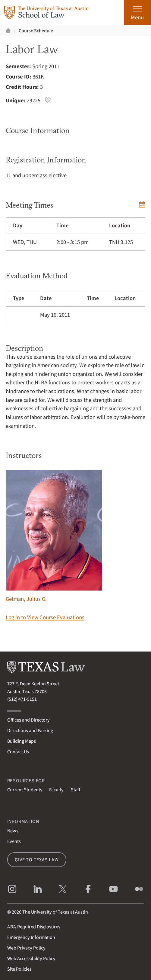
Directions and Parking (30, 730)
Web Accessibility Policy (31, 958)
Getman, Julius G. (54, 536)
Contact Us (18, 752)
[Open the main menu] (137, 12)
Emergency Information (31, 937)
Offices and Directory (28, 720)
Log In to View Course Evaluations (45, 617)
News (13, 831)
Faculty (56, 790)
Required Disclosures (34, 927)
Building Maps (22, 741)
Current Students (25, 790)
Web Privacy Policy (26, 948)
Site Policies (19, 969)
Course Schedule (36, 31)
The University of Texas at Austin (55, 912)
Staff (75, 790)
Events (14, 841)
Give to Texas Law (37, 860)
